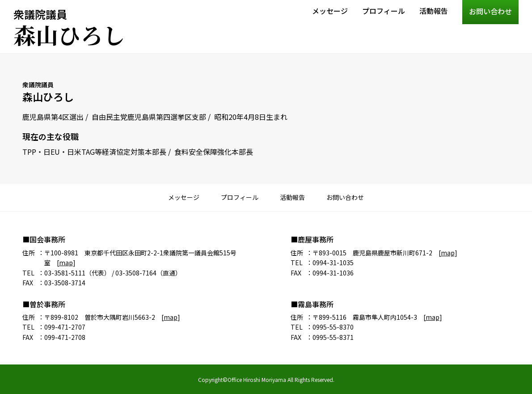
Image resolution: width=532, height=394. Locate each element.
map (66, 263)
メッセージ (330, 11)
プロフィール (384, 11)
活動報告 (434, 11)
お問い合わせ (490, 11)
